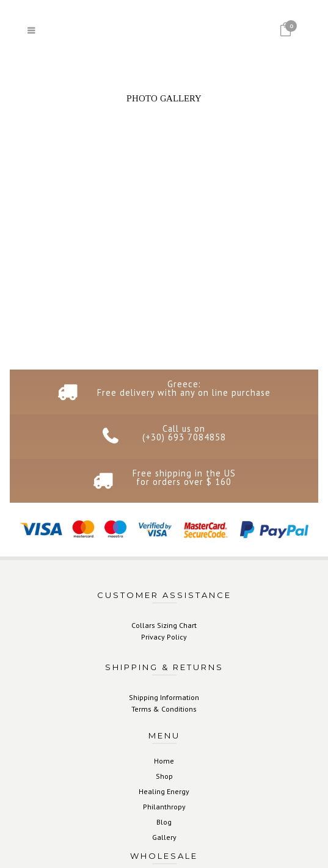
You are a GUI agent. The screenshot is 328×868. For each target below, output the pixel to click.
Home (164, 761)
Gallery (164, 837)
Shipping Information (164, 697)
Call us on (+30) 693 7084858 (184, 433)
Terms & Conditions (164, 709)
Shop (164, 776)
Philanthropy (164, 807)
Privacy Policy (164, 637)
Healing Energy (164, 791)
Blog (164, 822)
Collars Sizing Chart (164, 625)
